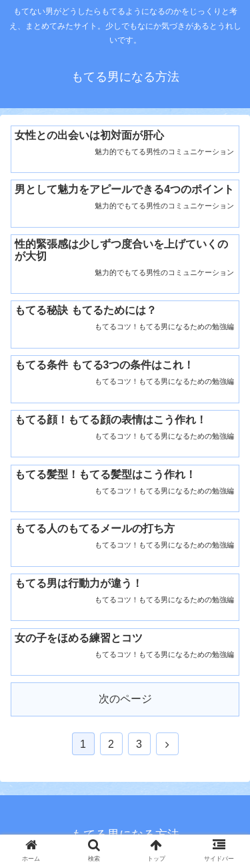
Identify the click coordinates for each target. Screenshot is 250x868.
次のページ (125, 699)
